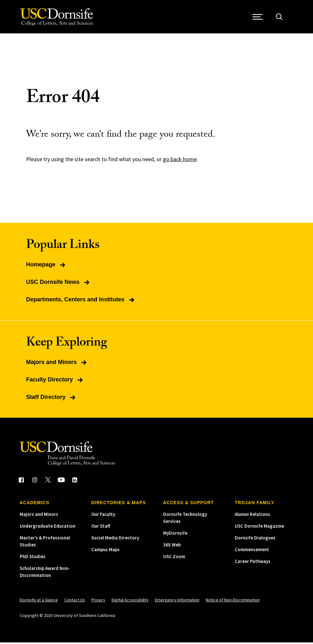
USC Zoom (174, 558)
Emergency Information (177, 601)
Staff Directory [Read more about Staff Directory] (51, 399)
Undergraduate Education (48, 528)
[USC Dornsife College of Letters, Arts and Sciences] (57, 18)
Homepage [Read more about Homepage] (46, 266)
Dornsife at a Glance (39, 601)
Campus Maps (105, 551)
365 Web (172, 546)
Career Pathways (253, 563)
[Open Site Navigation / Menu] (259, 18)
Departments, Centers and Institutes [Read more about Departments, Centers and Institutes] (81, 301)
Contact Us (75, 601)
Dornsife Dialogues (255, 539)
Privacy (98, 601)
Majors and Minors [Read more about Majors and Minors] (57, 364)
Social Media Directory (115, 539)
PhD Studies (33, 558)
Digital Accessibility (130, 601)
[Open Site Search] (280, 18)
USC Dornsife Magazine (259, 528)
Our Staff (101, 528)
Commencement (252, 551)
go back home (180, 161)
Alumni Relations (252, 516)
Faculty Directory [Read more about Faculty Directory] (55, 381)
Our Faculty (103, 516)
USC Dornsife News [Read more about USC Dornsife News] (58, 284)
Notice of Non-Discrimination (233, 601)
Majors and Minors (39, 516)
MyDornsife (175, 534)
